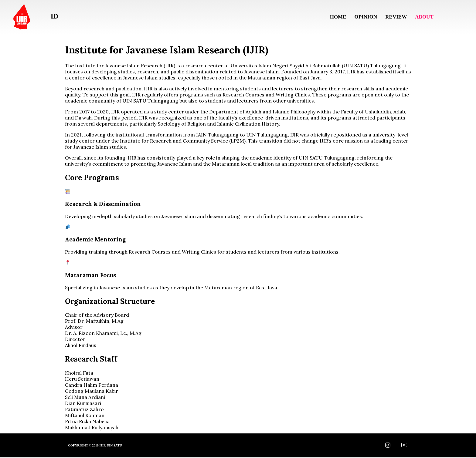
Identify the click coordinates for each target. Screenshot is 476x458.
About (423, 17)
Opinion (363, 17)
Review (394, 17)
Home (334, 17)
